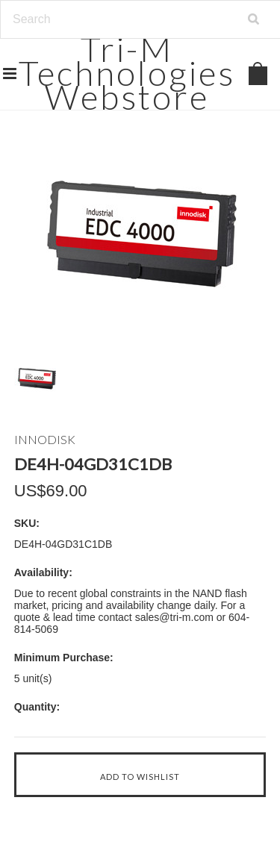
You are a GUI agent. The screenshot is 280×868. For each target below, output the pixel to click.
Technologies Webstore (127, 73)
